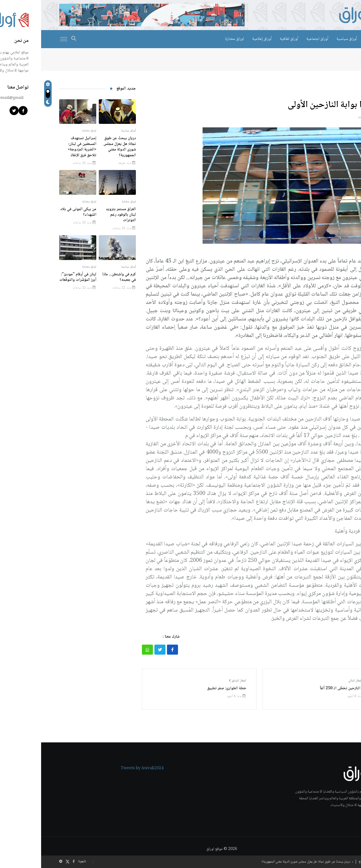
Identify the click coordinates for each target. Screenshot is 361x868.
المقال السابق (196, 681)
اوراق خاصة (333, 39)
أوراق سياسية (305, 39)
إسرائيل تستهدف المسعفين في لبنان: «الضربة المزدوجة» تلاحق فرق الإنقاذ (41, 147)
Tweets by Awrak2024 (101, 769)
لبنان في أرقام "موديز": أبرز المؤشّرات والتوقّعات (37, 277)
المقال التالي (316, 681)
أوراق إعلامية (221, 39)
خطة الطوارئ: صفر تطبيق (186, 688)
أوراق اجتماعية (276, 39)
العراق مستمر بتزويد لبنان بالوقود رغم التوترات (80, 215)
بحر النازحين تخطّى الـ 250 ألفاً (302, 688)
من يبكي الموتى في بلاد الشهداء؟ (37, 212)
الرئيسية (333, 60)
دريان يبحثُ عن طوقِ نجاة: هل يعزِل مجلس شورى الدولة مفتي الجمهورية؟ (265, 862)
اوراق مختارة (193, 39)
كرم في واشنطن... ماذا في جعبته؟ (78, 277)
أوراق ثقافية (248, 39)
